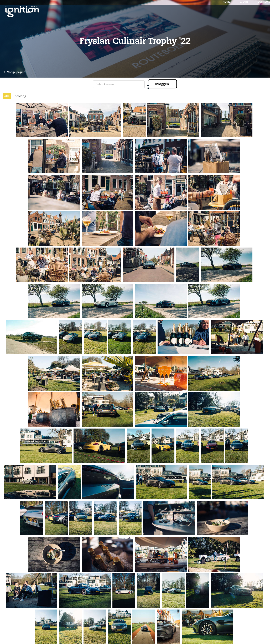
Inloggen (162, 84)
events (244, 2)
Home (227, 2)
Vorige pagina (14, 72)
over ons (264, 2)
